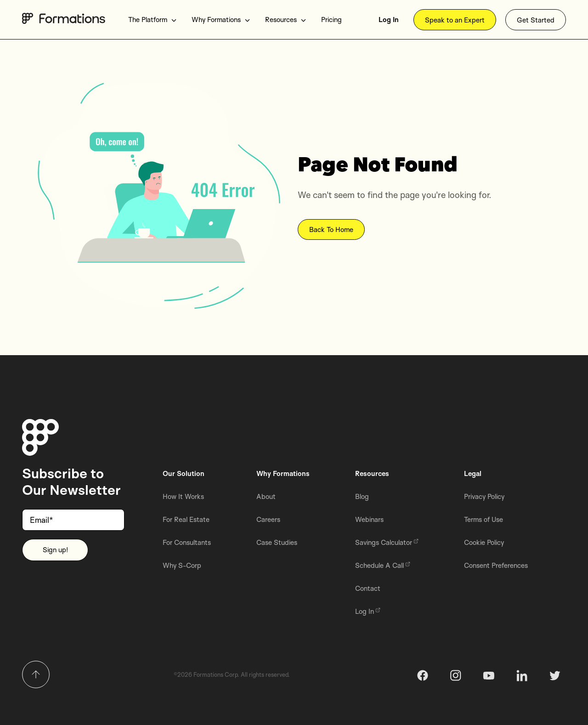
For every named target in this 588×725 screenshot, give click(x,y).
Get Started (536, 20)
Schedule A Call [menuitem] (383, 565)
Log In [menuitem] (389, 20)
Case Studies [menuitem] (277, 542)
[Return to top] (36, 674)
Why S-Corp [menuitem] (182, 565)
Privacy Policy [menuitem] (484, 496)
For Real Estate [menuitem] (186, 519)
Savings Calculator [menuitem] (387, 542)
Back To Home (331, 230)
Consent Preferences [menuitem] (496, 565)
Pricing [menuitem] (331, 20)
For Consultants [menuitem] (187, 542)
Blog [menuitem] (362, 496)
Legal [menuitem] (473, 473)
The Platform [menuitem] (153, 20)
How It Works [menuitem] (183, 496)
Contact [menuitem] (368, 588)
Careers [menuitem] (268, 519)
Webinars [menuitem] (369, 519)
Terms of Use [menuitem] (483, 519)
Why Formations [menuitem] (221, 20)
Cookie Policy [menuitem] (484, 542)
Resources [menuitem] (286, 20)
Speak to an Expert (455, 20)
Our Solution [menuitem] (184, 473)
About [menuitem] (266, 496)
